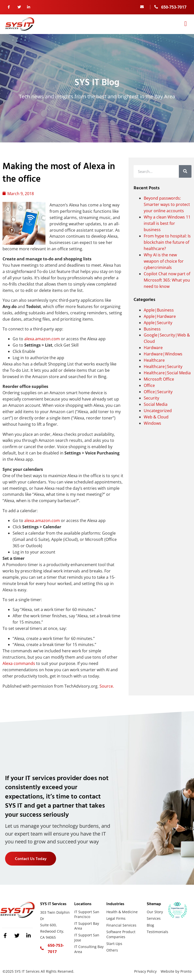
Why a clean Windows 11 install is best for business (167, 223)
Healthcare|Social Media (167, 373)
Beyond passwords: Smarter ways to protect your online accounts (167, 204)
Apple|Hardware (160, 316)
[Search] (185, 171)
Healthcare (154, 360)
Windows (152, 423)
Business (152, 329)
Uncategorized (158, 411)
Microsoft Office (159, 379)
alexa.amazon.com (42, 339)
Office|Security (158, 392)
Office (149, 385)
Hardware (153, 348)
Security (151, 398)
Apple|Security (158, 323)
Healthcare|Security (163, 366)
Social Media (156, 404)
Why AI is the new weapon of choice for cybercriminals (164, 261)
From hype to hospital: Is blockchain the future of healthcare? (167, 242)
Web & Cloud (156, 417)
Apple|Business (159, 310)
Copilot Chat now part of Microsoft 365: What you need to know (167, 280)
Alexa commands (19, 663)
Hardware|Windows (163, 354)
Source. (107, 686)
